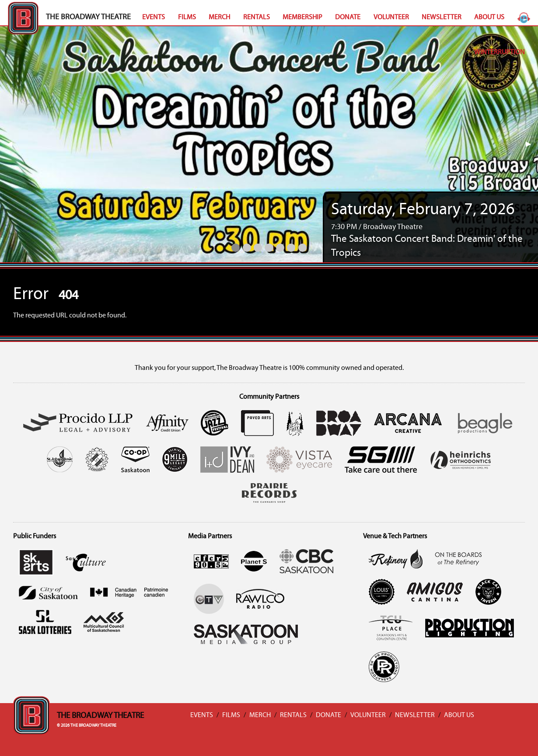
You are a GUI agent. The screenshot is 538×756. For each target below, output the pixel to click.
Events (154, 17)
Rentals (257, 17)
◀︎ (13, 144)
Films (187, 17)
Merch (219, 17)
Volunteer (391, 17)
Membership (302, 17)
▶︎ (532, 144)
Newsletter (442, 17)
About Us (489, 17)
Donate (348, 17)
